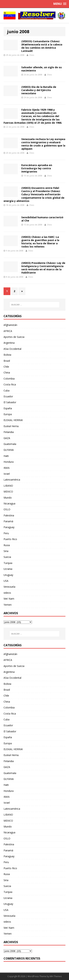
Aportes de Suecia (14, 337)
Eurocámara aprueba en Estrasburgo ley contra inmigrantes (37, 168)
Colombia (9, 379)
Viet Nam (9, 599)
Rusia (7, 545)
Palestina (9, 515)
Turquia (8, 563)
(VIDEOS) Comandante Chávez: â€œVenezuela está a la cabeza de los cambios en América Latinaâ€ (42, 46)
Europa (8, 414)
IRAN (6, 468)
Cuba (6, 390)
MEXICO (8, 492)
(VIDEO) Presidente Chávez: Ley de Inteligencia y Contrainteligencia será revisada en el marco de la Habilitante (43, 268)
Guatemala (10, 444)
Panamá (8, 521)
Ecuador (8, 396)
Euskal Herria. (11, 426)
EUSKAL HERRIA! (13, 420)
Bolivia (7, 355)
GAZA (7, 438)
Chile (6, 367)
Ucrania (8, 569)
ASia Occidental (12, 349)
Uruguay (8, 575)
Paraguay (9, 527)
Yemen (8, 605)
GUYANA (9, 450)
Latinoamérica (12, 480)
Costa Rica (10, 384)
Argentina (9, 343)
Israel (7, 474)
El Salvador (10, 402)
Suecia (7, 557)
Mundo (8, 498)
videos (7, 593)
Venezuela (9, 587)
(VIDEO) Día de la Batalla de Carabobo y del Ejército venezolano (39, 90)
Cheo (32, 55)
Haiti (6, 456)
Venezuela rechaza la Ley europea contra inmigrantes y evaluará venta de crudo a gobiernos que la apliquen (43, 144)
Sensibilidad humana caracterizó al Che (42, 219)
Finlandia (9, 432)
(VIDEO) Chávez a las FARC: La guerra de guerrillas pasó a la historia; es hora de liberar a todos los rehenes (40, 242)
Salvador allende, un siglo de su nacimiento (42, 69)
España (8, 408)
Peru (6, 533)
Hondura (9, 462)
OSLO (7, 509)
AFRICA (8, 331)
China (7, 372)
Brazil (7, 361)
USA (6, 581)
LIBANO (8, 486)
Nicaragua (9, 503)
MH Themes (56, 976)
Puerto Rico (10, 539)
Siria (6, 551)
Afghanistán (10, 325)
